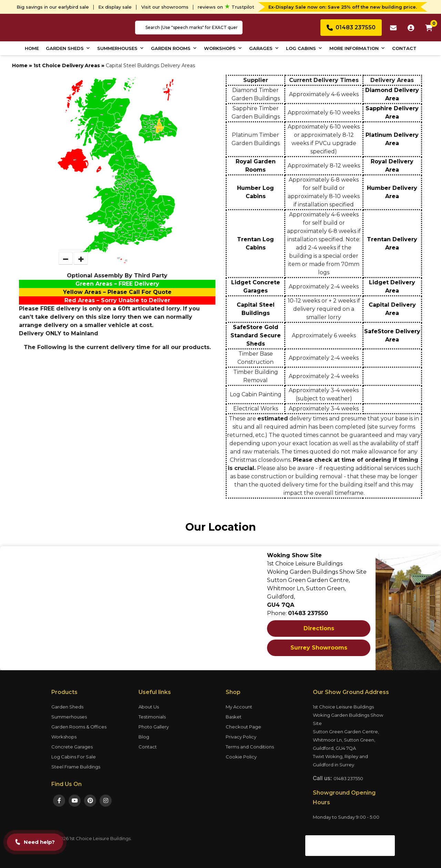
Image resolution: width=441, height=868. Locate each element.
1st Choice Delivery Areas (67, 65)
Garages (264, 48)
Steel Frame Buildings (76, 767)
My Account (239, 707)
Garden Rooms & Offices (79, 727)
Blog (144, 737)
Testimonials (152, 717)
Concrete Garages (72, 747)
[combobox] (189, 28)
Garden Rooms (174, 48)
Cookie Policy (241, 757)
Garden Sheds (68, 48)
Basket (234, 717)
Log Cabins (304, 48)
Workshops (223, 48)
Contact (404, 48)
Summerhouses (121, 48)
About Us (149, 707)
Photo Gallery (154, 727)
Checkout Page (243, 727)
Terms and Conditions (250, 747)
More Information (357, 48)
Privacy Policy (241, 737)
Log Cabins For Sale (74, 757)
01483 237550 (348, 778)
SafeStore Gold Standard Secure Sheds (256, 335)
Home (32, 48)
